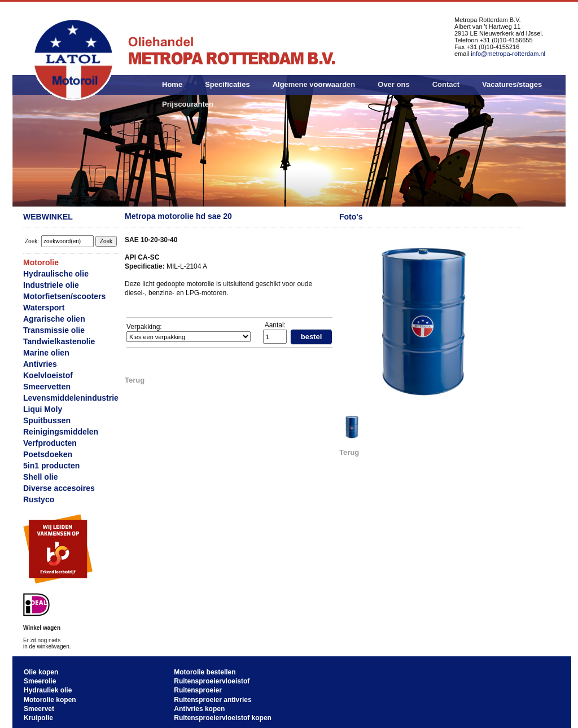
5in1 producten (51, 466)
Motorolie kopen (50, 700)
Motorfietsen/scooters (64, 296)
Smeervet (39, 709)
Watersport (44, 308)
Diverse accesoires (59, 488)
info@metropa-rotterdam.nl (508, 54)
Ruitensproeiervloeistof (212, 681)
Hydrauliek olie (48, 690)
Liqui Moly (43, 409)
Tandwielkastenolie (59, 341)
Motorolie (41, 262)
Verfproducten (50, 443)
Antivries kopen (199, 709)
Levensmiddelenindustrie (71, 398)
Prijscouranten (188, 104)
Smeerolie (40, 681)
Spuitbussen (47, 420)
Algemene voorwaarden (314, 84)
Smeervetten (47, 387)
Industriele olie (51, 285)
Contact (446, 84)
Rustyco (39, 499)
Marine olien (46, 353)
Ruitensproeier (198, 690)
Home (172, 84)
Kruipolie (38, 718)
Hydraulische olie (56, 274)
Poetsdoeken (48, 454)
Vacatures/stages (512, 84)
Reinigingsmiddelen (61, 432)
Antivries (40, 364)
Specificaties (227, 84)
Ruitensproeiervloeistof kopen (223, 718)
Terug (135, 380)
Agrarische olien (54, 319)
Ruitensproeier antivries (213, 700)
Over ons (393, 84)
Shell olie (40, 477)
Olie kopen (41, 672)
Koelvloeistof (48, 375)
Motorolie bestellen (205, 672)
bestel (312, 337)
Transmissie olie (54, 330)
